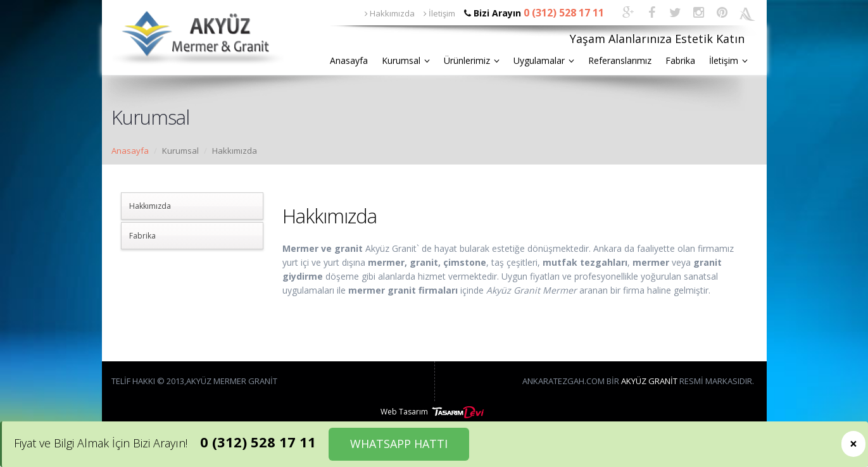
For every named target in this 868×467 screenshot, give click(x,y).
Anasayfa (349, 60)
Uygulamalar (544, 60)
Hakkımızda (390, 13)
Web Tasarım (434, 412)
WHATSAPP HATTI (399, 444)
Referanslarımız (620, 60)
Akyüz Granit (649, 381)
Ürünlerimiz (472, 60)
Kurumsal (406, 60)
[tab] (192, 206)
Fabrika (680, 60)
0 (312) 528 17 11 (258, 442)
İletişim (439, 13)
